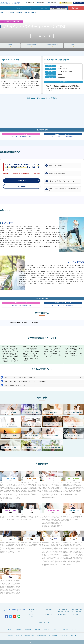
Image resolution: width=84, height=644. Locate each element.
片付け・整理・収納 (76, 612)
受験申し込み (22, 181)
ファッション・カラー (36, 612)
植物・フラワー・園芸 (77, 609)
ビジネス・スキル (62, 614)
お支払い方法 (53, 3)
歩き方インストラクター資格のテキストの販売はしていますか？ (23, 377)
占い (46, 612)
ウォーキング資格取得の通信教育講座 (21, 137)
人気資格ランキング (66, 3)
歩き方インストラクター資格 (31, 12)
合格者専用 (55, 9)
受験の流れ (32, 8)
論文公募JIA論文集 (53, 635)
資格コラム (74, 45)
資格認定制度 (19, 8)
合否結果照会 (44, 8)
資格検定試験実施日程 (53, 45)
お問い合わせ (79, 3)
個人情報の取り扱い (42, 635)
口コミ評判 (73, 635)
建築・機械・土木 (48, 614)
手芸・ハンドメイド (63, 609)
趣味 (32, 617)
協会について (31, 3)
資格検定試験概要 (31, 45)
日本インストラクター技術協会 (7, 12)
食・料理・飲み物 (48, 609)
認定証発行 (63, 9)
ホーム (6, 8)
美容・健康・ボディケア (64, 612)
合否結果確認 (22, 187)
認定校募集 (42, 3)
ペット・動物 (75, 614)
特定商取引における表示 (29, 635)
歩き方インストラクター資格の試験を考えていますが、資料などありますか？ (27, 381)
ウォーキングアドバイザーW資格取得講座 (63, 137)
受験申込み (75, 8)
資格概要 (10, 45)
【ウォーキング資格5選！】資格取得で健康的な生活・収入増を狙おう (22, 322)
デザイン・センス (35, 614)
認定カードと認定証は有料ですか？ (15, 385)
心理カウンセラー (35, 609)
